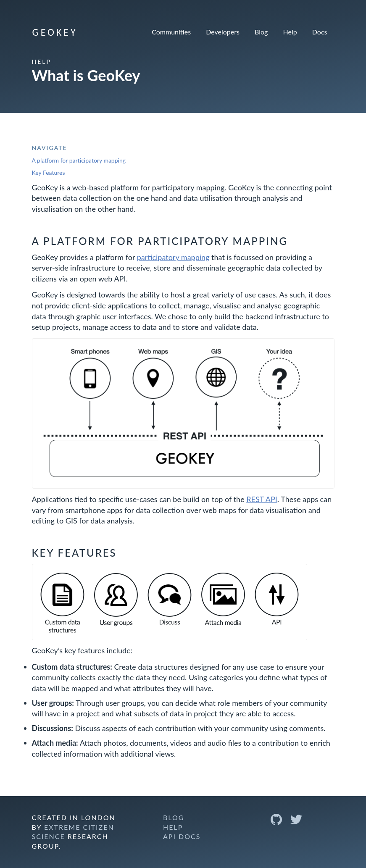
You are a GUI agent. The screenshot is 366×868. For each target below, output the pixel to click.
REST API (262, 499)
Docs (320, 32)
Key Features (49, 172)
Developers (223, 32)
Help (290, 32)
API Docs (182, 836)
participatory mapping (173, 257)
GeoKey (55, 32)
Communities (171, 32)
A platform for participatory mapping (79, 160)
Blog (261, 32)
